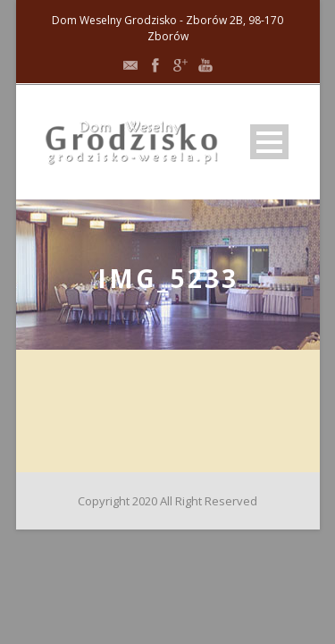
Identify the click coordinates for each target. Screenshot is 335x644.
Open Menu (269, 142)
